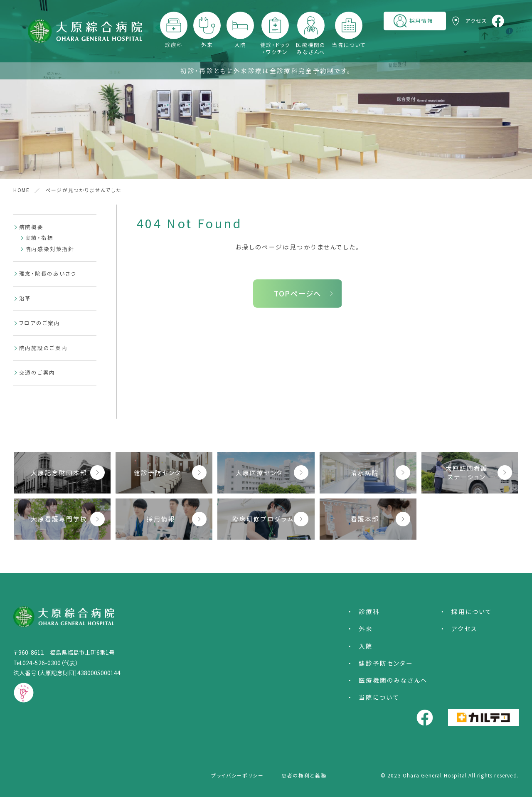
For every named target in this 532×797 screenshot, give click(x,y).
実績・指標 (39, 238)
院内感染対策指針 (50, 249)
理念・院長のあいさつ (48, 273)
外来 (207, 44)
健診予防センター (386, 663)
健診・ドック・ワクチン (275, 48)
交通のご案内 (37, 372)
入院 (240, 44)
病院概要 (31, 227)
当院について (349, 44)
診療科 (174, 44)
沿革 (25, 298)
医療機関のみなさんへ (311, 48)
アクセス (464, 628)
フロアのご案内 (40, 323)
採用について (472, 611)
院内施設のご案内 (43, 348)
